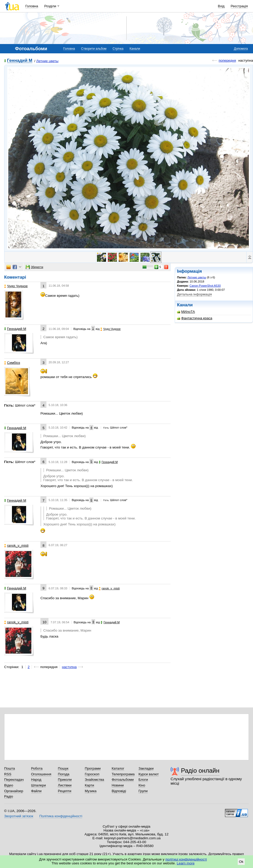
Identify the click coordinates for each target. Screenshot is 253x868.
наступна (69, 667)
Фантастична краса (195, 318)
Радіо (9, 796)
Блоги (143, 780)
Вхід (221, 6)
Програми (93, 768)
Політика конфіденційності (61, 816)
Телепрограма (123, 774)
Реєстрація (239, 6)
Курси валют (149, 774)
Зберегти (34, 267)
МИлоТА (186, 312)
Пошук (63, 768)
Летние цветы (47, 61)
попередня (227, 60)
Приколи (65, 780)
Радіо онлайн (200, 771)
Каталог (118, 768)
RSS (8, 774)
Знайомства (94, 780)
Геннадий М (20, 61)
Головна (32, 6)
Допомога (241, 49)
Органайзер (14, 791)
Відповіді (119, 791)
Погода (64, 774)
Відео (9, 785)
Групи (143, 791)
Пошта (9, 768)
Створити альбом (94, 49)
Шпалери (38, 785)
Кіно (142, 785)
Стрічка (118, 49)
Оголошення (41, 774)
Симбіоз (12, 363)
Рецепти (65, 791)
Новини (118, 785)
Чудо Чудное (16, 286)
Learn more (186, 863)
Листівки (65, 785)
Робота (37, 768)
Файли (36, 791)
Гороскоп (92, 774)
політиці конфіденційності (186, 859)
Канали (135, 49)
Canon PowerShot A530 (205, 286)
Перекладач (14, 780)
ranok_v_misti (16, 545)
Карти (89, 785)
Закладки (146, 768)
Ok (241, 862)
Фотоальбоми (123, 780)
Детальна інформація (194, 294)
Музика (91, 791)
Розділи (50, 6)
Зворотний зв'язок (19, 816)
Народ (36, 780)
